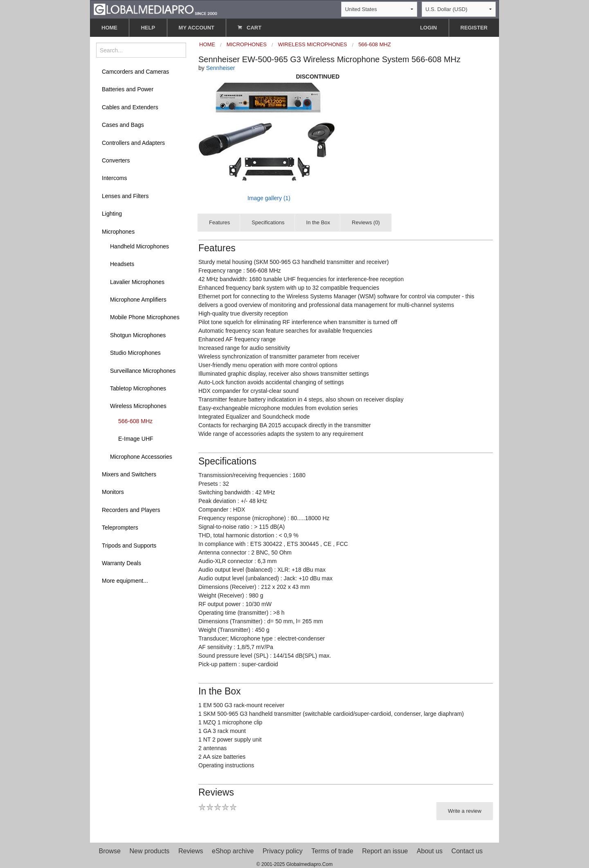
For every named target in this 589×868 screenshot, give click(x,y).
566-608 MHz (135, 421)
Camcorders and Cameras (135, 72)
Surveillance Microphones (143, 371)
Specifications (268, 222)
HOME (109, 28)
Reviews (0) (366, 222)
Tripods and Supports (129, 546)
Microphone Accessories (141, 457)
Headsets (122, 264)
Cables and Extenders (130, 107)
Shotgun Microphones (138, 335)
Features (219, 222)
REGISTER (474, 28)
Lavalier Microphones (137, 282)
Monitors (113, 492)
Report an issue (385, 851)
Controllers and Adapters (133, 143)
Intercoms (114, 178)
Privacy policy (283, 851)
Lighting (112, 214)
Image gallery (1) (269, 198)
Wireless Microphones (138, 406)
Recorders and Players (131, 510)
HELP (148, 28)
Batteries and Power (128, 89)
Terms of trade (332, 851)
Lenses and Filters (125, 196)
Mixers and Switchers (129, 474)
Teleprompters (120, 528)
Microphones (118, 232)
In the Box (318, 222)
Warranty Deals (121, 563)
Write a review (465, 811)
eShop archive (233, 851)
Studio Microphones (135, 353)
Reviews (191, 851)
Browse (110, 851)
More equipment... (125, 581)
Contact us (467, 851)
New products (150, 851)
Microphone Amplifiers (138, 300)
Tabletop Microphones (138, 388)
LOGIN (428, 28)
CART (250, 28)
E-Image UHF (136, 439)
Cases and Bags (123, 125)
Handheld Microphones (139, 246)
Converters (116, 160)
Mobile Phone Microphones (145, 317)
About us (430, 851)
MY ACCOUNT (197, 28)
